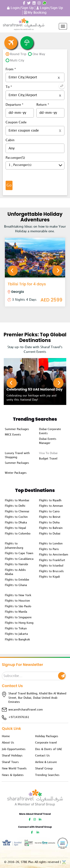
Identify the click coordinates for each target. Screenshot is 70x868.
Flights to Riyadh (50, 501)
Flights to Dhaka (16, 523)
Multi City (17, 61)
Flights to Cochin (16, 517)
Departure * (14, 105)
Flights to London (51, 544)
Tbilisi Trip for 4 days (27, 284)
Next (57, 271)
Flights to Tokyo (16, 629)
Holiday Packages (47, 736)
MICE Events (13, 435)
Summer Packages (17, 429)
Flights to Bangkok (17, 640)
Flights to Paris (49, 549)
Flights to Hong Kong (19, 623)
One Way (39, 54)
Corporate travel (46, 743)
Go (9, 185)
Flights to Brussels (51, 571)
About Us (8, 743)
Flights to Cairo (49, 512)
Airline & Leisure (46, 762)
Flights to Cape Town (19, 553)
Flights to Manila (16, 612)
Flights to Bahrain (51, 528)
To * (9, 87)
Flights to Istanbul (51, 566)
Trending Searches (47, 775)
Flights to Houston (17, 601)
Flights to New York (18, 595)
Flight (11, 43)
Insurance (27, 43)
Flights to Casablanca (19, 559)
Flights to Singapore (18, 618)
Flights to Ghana (16, 585)
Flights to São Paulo (18, 606)
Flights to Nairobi (16, 564)
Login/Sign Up (22, 8)
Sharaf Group (44, 769)
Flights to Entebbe (17, 580)
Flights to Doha (49, 523)
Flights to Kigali (49, 577)
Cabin (10, 140)
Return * (43, 105)
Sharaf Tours (10, 762)
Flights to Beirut (50, 517)
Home (6, 736)
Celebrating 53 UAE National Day (35, 389)
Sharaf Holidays (12, 756)
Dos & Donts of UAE (49, 749)
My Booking (37, 13)
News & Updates (13, 775)
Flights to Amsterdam (54, 555)
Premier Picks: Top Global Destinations (35, 337)
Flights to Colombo (18, 534)
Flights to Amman (51, 506)
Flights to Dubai (50, 534)
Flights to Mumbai (17, 501)
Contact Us (42, 756)
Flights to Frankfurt (52, 560)
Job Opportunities (14, 749)
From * (11, 69)
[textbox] (35, 77)
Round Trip (18, 54)
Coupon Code (16, 122)
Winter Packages (16, 473)
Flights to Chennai (17, 512)
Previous (13, 271)
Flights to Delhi (15, 506)
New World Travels (14, 769)
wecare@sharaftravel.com (26, 710)
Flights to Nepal (15, 528)
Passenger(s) (15, 158)
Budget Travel (48, 459)
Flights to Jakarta (16, 634)
